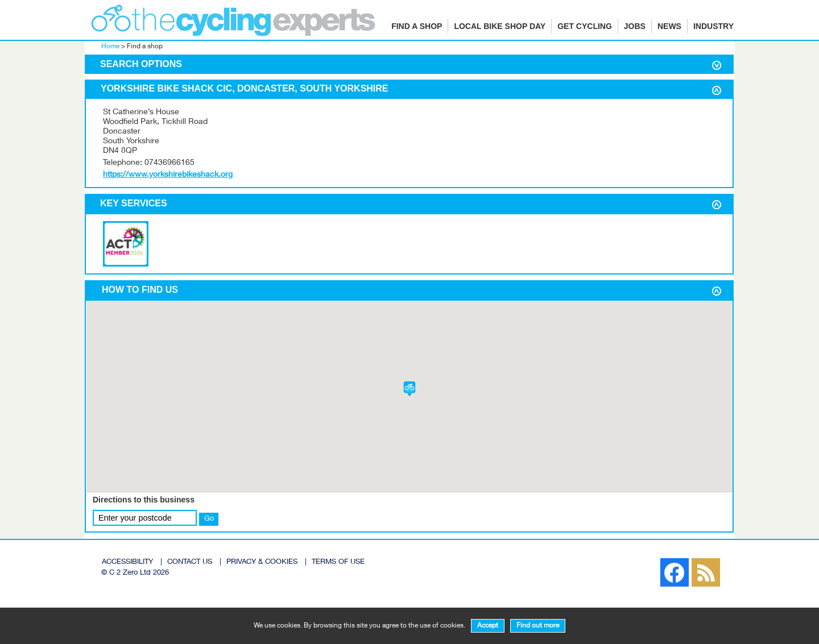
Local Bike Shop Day (500, 26)
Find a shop (417, 26)
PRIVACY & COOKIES (262, 562)
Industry (713, 26)
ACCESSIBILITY (127, 562)
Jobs (635, 26)
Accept (488, 626)
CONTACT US (190, 562)
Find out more (538, 626)
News (669, 26)
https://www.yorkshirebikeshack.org (168, 175)
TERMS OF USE (338, 562)
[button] (409, 389)
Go (209, 519)
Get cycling (585, 26)
